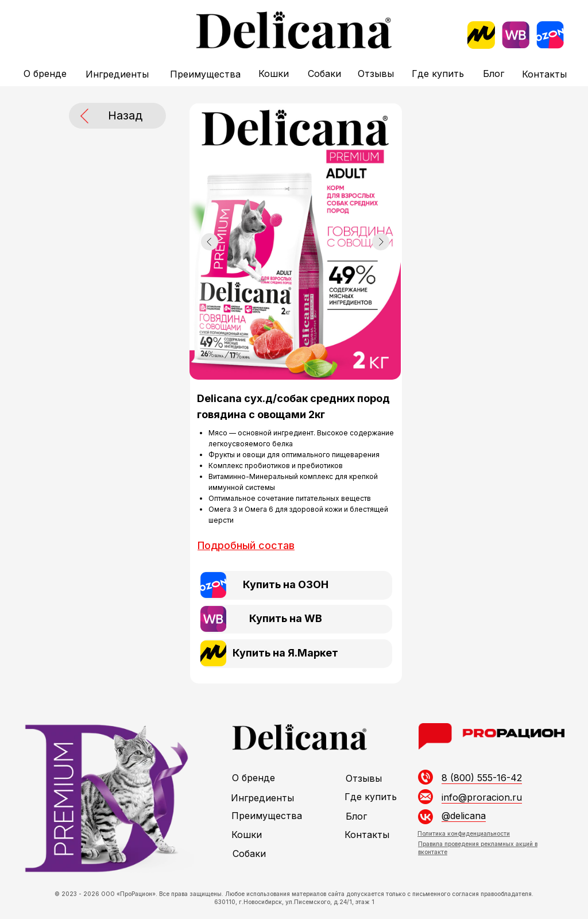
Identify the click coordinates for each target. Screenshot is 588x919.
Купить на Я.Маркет (285, 653)
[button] (246, 545)
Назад (125, 115)
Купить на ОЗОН (286, 584)
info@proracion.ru (482, 797)
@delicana (464, 816)
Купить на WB (286, 618)
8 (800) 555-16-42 (482, 778)
